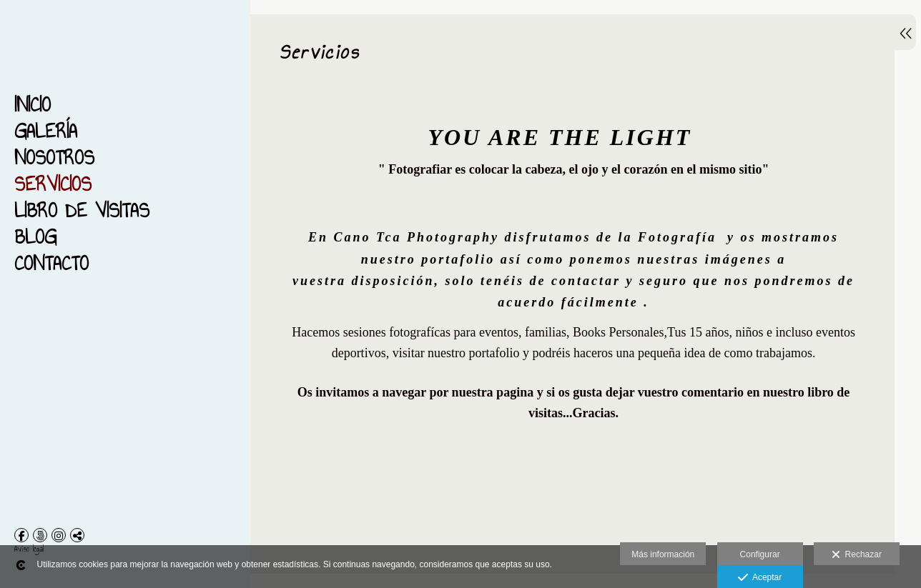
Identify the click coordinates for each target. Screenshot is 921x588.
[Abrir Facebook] (21, 535)
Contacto (51, 263)
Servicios (53, 184)
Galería (46, 131)
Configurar (760, 554)
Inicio (33, 105)
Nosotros (54, 158)
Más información (663, 554)
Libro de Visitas (82, 210)
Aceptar (760, 578)
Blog (35, 237)
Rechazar (857, 555)
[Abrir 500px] (40, 535)
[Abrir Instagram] (59, 535)
